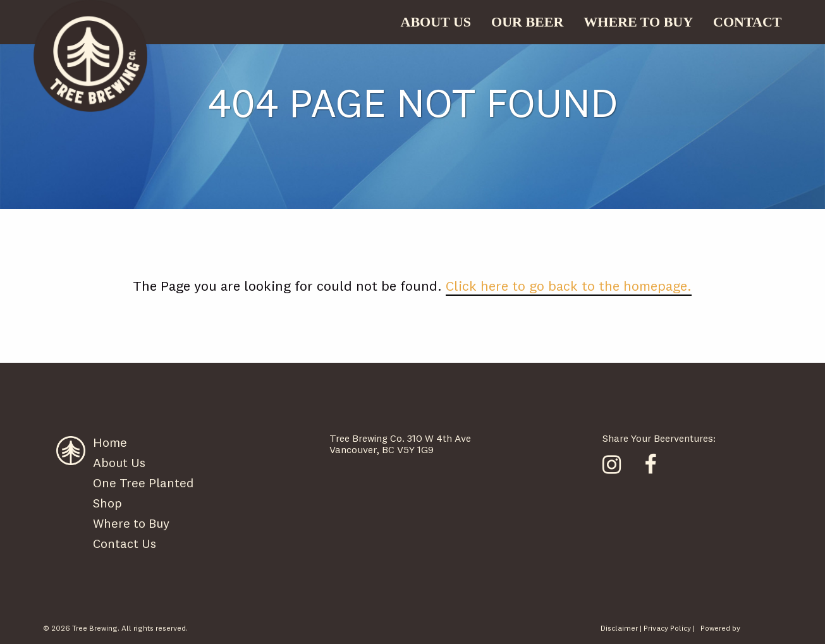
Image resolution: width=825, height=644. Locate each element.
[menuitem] (436, 22)
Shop (107, 503)
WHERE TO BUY (638, 22)
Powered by (720, 628)
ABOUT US (436, 22)
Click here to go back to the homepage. (569, 286)
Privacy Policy (667, 628)
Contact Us (125, 543)
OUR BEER (527, 22)
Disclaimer (619, 628)
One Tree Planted (143, 483)
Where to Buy (131, 523)
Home (110, 442)
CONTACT (747, 22)
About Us (119, 462)
